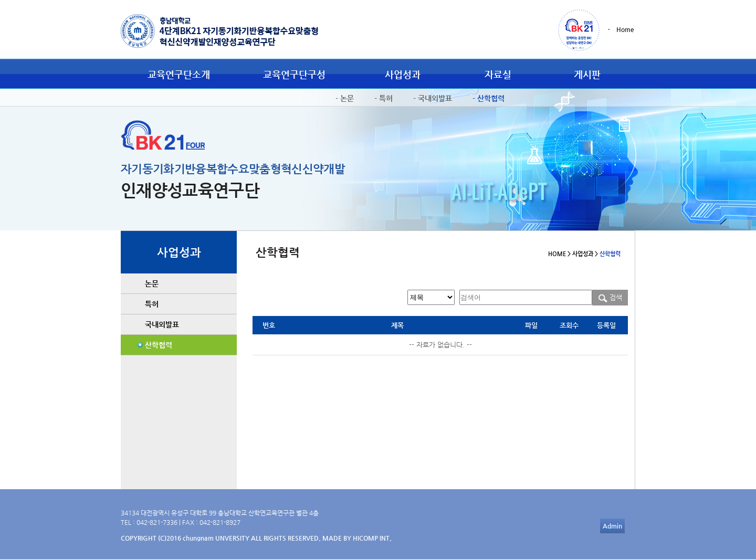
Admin (612, 526)
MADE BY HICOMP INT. (357, 538)
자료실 (498, 74)
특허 (152, 304)
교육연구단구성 (294, 74)
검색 (610, 297)
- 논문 (345, 98)
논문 (152, 283)
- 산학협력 (489, 98)
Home (625, 29)
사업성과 (403, 74)
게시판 (587, 74)
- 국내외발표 (433, 98)
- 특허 (384, 98)
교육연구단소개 (179, 74)
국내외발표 (162, 324)
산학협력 (159, 345)
